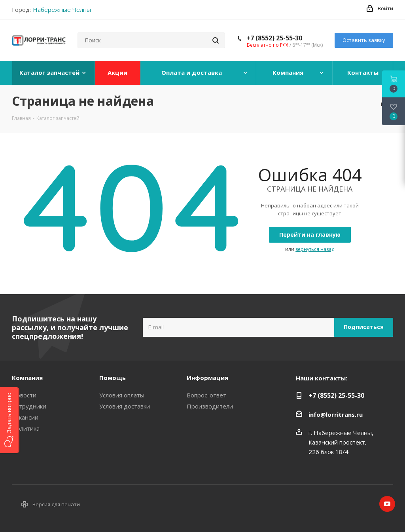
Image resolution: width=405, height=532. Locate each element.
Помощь (113, 378)
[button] (10, 420)
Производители (210, 406)
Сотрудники (29, 406)
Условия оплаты (122, 395)
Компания (27, 378)
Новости (24, 395)
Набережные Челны (62, 9)
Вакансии (25, 417)
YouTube (387, 504)
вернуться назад (315, 249)
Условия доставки (125, 406)
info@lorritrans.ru (336, 414)
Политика (26, 428)
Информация (207, 378)
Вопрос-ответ (206, 395)
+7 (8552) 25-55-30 (274, 38)
